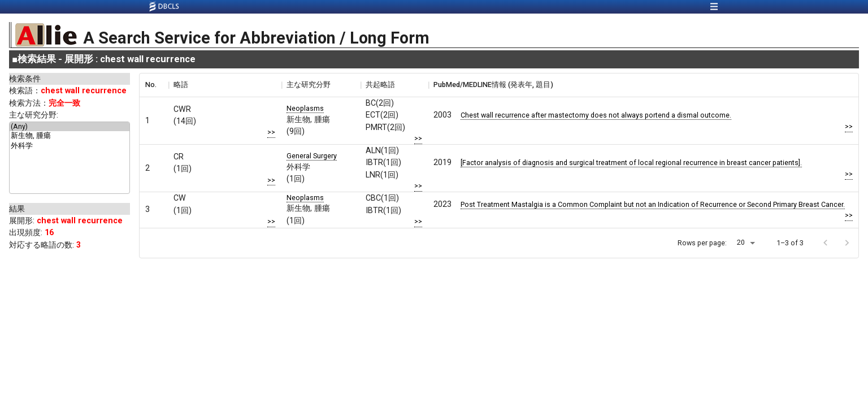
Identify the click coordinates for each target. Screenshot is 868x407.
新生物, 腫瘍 (70, 136)
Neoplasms (305, 108)
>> (271, 132)
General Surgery (312, 156)
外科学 (70, 146)
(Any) (70, 127)
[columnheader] (154, 85)
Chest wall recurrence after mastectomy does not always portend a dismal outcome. (596, 115)
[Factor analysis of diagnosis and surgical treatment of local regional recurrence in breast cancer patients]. (631, 163)
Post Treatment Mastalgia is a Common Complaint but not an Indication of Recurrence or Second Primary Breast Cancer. (653, 204)
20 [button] (741, 242)
